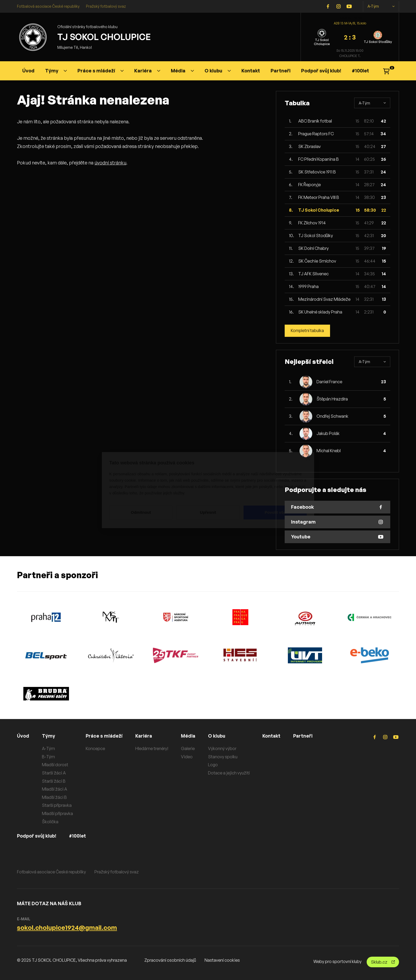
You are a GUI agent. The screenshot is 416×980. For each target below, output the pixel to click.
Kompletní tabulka (308, 331)
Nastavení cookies (222, 960)
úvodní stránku (110, 163)
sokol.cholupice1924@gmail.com (67, 927)
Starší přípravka (57, 805)
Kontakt (251, 71)
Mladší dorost (55, 765)
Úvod (28, 71)
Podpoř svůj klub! (321, 71)
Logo (214, 765)
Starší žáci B (54, 781)
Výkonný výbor (223, 748)
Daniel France (329, 382)
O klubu (218, 71)
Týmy (56, 71)
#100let (360, 71)
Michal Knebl (329, 451)
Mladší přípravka (57, 813)
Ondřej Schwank (332, 416)
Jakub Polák (328, 434)
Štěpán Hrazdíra (332, 399)
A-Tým (381, 6)
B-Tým (48, 757)
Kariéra (147, 71)
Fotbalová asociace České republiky (48, 6)
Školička (50, 822)
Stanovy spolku (224, 757)
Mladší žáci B (54, 797)
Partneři (281, 71)
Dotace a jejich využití (230, 773)
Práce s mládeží (101, 71)
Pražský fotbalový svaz (106, 6)
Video (188, 757)
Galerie (189, 748)
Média (182, 71)
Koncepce (95, 748)
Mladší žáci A (55, 789)
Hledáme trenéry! (153, 748)
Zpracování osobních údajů (170, 960)
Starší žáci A (54, 773)
